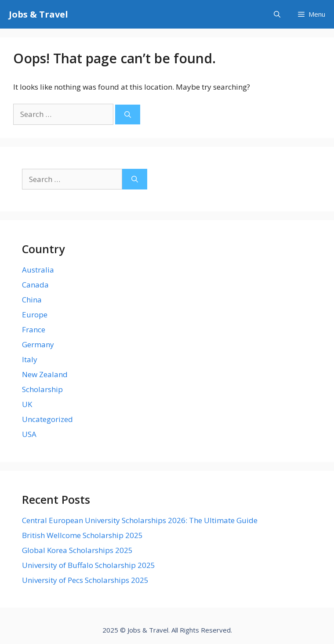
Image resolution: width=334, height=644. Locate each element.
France (34, 329)
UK (27, 404)
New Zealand (45, 374)
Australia (38, 270)
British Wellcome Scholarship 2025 (82, 535)
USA (29, 434)
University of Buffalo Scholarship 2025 (89, 565)
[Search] (128, 115)
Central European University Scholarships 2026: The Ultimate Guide (140, 520)
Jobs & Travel (38, 14)
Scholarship (42, 389)
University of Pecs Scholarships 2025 (85, 580)
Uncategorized (47, 419)
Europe (35, 315)
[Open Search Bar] (277, 14)
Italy (30, 359)
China (32, 300)
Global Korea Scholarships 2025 (77, 550)
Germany (38, 344)
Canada (35, 285)
